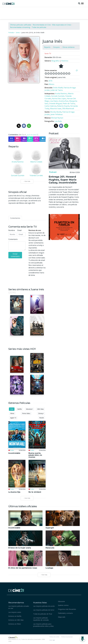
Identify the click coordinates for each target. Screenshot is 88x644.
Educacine (61, 601)
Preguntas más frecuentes (67, 609)
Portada (11, 33)
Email (19, 230)
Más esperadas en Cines (62, 25)
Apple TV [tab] (13, 418)
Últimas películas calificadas (21, 25)
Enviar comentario (15, 255)
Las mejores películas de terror (44, 610)
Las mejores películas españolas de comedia (41, 619)
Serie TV (48, 54)
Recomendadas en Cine (42, 25)
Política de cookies (54, 637)
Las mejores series (15, 612)
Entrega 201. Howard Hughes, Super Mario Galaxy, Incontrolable (63, 180)
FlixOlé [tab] (42, 418)
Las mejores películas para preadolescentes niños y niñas (43, 625)
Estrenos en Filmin (15, 624)
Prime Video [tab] (26, 413)
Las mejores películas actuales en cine (19, 607)
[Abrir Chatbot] (83, 639)
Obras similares (69, 47)
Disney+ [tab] (41, 413)
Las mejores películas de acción (44, 606)
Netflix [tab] (20, 409)
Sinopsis (56, 47)
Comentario (13, 239)
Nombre (12, 230)
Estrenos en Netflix (15, 616)
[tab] (15, 218)
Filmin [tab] (12, 413)
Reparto (47, 47)
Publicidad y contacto (65, 613)
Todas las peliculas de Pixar (43, 614)
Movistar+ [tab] (29, 409)
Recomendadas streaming (20, 27)
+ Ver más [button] (44, 575)
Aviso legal (52, 640)
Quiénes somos (63, 605)
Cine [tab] (12, 409)
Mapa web (62, 617)
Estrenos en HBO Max (16, 620)
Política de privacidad (67, 637)
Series (18, 33)
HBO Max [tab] (40, 409)
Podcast (53, 172)
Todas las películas (39, 27)
